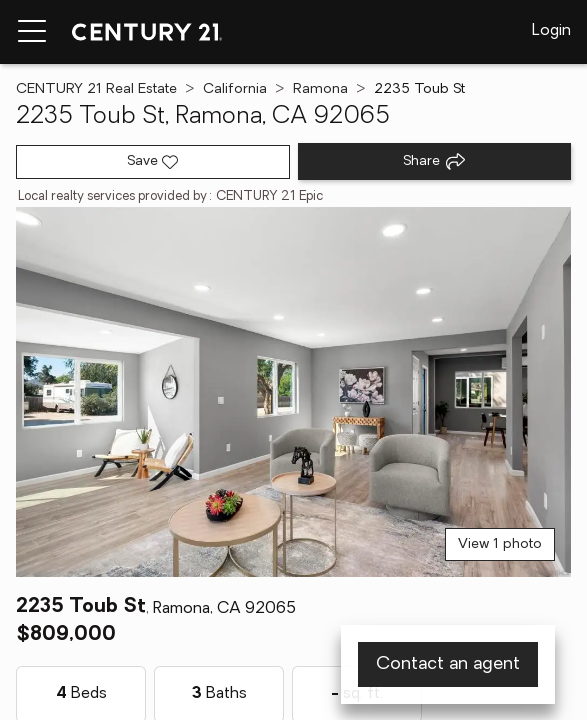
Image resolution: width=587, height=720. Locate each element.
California (235, 89)
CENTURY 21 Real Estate (96, 89)
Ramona (320, 89)
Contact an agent (448, 664)
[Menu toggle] (32, 32)
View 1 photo (500, 544)
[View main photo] (293, 392)
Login (551, 31)
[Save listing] (153, 162)
